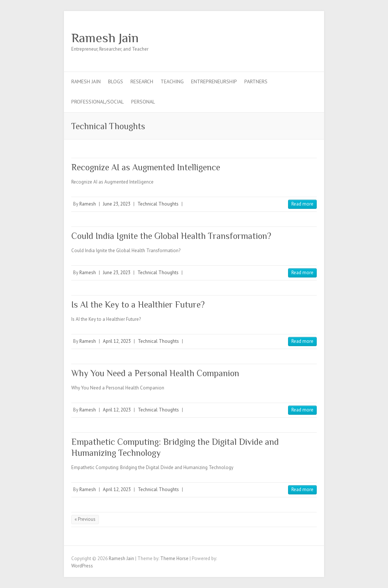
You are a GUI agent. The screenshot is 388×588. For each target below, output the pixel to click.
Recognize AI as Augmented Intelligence (146, 167)
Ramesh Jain (105, 38)
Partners (256, 81)
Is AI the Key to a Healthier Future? (138, 304)
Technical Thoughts (158, 204)
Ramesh (88, 204)
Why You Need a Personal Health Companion (155, 373)
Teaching (172, 81)
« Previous (85, 519)
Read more (302, 204)
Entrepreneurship (214, 81)
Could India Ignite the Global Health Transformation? (171, 236)
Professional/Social (98, 102)
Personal (143, 102)
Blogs (116, 81)
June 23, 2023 (117, 204)
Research (142, 81)
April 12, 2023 (117, 341)
